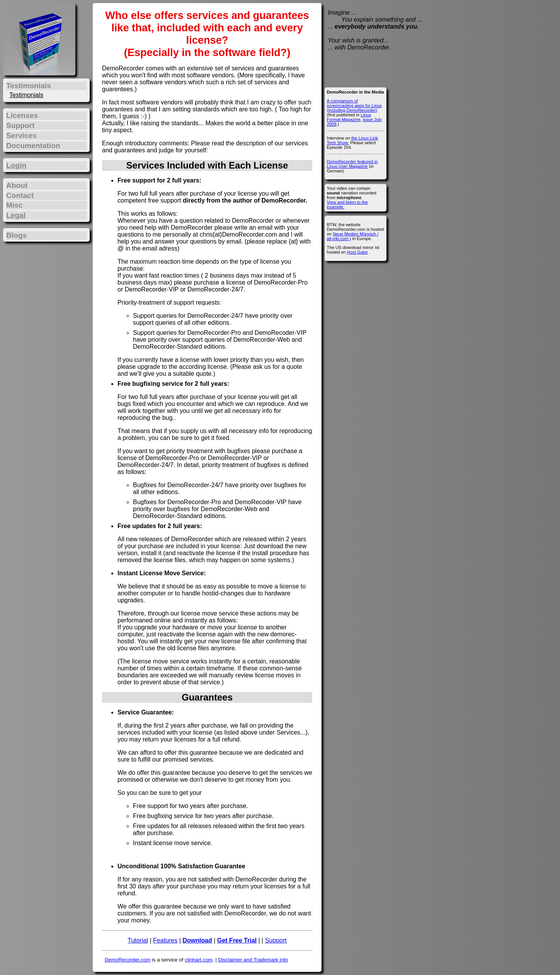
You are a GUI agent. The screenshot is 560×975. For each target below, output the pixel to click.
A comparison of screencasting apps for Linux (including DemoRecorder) (354, 106)
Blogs (16, 235)
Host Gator (357, 252)
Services (21, 136)
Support (276, 940)
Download (197, 940)
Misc (14, 205)
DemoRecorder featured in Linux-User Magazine (352, 164)
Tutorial (138, 940)
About (17, 185)
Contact (20, 195)
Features (165, 940)
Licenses (22, 115)
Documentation (33, 146)
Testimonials (26, 95)
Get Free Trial (237, 940)
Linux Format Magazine (349, 117)
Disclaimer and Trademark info (253, 960)
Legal (16, 215)
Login (16, 165)
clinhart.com (199, 960)
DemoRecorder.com (128, 960)
